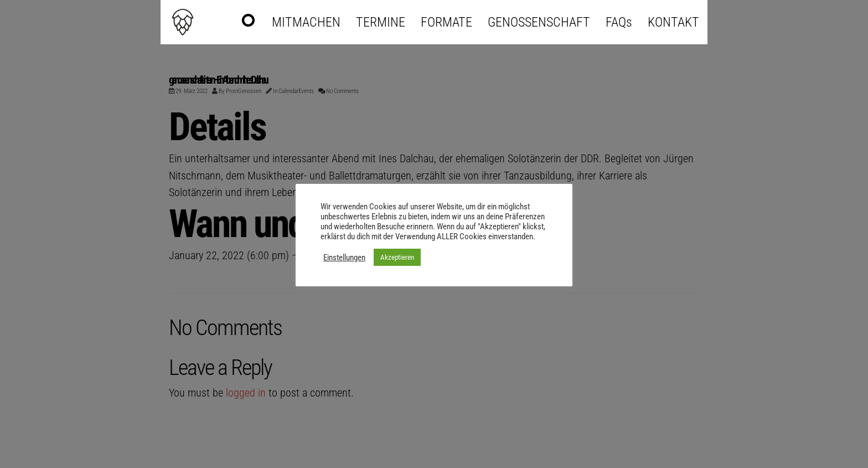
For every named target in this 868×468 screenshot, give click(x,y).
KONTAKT (673, 22)
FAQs (619, 22)
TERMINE (381, 22)
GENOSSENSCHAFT (539, 22)
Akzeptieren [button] (397, 257)
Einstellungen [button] (344, 258)
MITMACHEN (306, 22)
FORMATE (446, 22)
